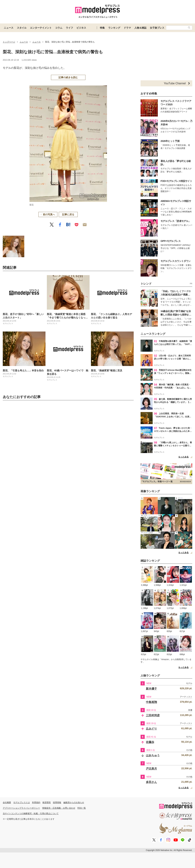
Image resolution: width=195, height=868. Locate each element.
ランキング (114, 28)
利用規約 (36, 802)
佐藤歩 (150, 742)
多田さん (151, 782)
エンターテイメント (41, 28)
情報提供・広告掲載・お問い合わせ (59, 808)
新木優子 (151, 689)
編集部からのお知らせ (74, 802)
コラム (59, 28)
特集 (102, 28)
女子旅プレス (157, 28)
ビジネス (81, 28)
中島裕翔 (151, 702)
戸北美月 (151, 769)
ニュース (9, 28)
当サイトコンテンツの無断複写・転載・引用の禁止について (31, 814)
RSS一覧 (82, 808)
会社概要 (7, 802)
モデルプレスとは (22, 802)
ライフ (69, 28)
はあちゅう (153, 755)
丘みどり (151, 729)
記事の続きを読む (68, 77)
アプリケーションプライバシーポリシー (21, 808)
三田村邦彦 (153, 715)
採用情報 (57, 802)
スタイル (22, 28)
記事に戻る (68, 214)
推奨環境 (47, 802)
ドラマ (127, 28)
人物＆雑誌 (140, 28)
